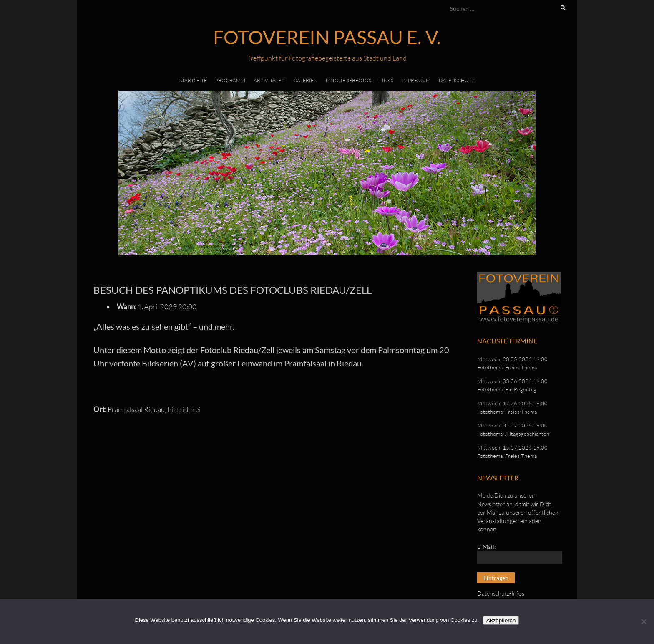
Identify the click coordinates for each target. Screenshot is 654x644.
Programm (230, 80)
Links (386, 80)
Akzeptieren (501, 620)
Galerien (305, 80)
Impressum (416, 80)
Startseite (193, 80)
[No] (644, 621)
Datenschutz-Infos (501, 593)
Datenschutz (457, 80)
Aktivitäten (269, 80)
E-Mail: (487, 547)
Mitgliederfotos (348, 80)
